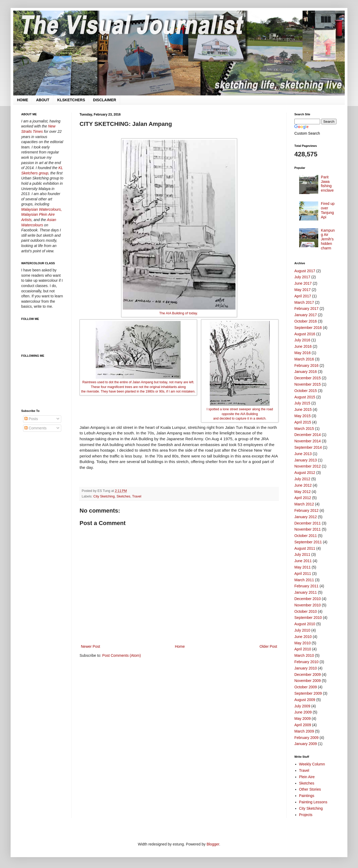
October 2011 (306, 536)
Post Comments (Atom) (122, 655)
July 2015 (302, 403)
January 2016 (306, 372)
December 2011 (308, 523)
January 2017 (306, 315)
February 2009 (306, 738)
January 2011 (306, 592)
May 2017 (302, 290)
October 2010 (306, 611)
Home (180, 646)
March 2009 (304, 731)
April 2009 (303, 725)
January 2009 (306, 744)
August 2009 (305, 700)
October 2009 (306, 687)
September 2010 (308, 618)
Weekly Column (312, 764)
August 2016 (305, 334)
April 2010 (303, 649)
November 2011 (308, 529)
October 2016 (306, 321)
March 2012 (304, 504)
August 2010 (305, 624)
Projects (306, 815)
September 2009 (308, 693)
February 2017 (306, 309)
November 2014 (308, 441)
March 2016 (304, 359)
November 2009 (308, 681)
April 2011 (303, 574)
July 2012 (302, 479)
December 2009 (308, 675)
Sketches (124, 496)
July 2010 (302, 630)
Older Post (268, 646)
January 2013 (306, 460)
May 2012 (302, 492)
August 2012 (305, 473)
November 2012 (308, 466)
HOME (23, 100)
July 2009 (302, 706)
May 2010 (302, 643)
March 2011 (304, 580)
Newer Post (90, 646)
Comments (36, 428)
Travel (137, 496)
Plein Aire (307, 777)
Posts (31, 419)
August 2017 (305, 271)
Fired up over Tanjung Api (328, 210)
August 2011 (305, 548)
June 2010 (303, 637)
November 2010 (308, 605)
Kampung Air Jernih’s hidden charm (328, 239)
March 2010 (304, 655)
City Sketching (104, 496)
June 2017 (303, 283)
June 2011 (303, 561)
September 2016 (308, 328)
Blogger (213, 844)
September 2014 (308, 447)
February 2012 (306, 510)
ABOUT (43, 100)
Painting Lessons (313, 802)
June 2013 (303, 454)
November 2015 (308, 384)
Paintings (307, 796)
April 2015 (303, 422)
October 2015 (306, 391)
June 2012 (303, 485)
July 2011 (302, 554)
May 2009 (302, 719)
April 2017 (303, 296)
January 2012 (306, 517)
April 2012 (303, 498)
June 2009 (303, 712)
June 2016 (303, 346)
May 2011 (302, 567)
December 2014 (308, 435)
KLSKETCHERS (71, 100)
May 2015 (302, 416)
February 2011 (306, 586)
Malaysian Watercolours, (42, 209)
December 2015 (308, 378)
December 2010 (308, 599)
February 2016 (306, 365)
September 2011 (308, 542)
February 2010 (306, 662)
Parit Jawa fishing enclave (327, 184)
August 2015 (305, 397)
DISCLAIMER (105, 100)
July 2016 (302, 340)
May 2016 (302, 353)
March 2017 (304, 302)
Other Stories (310, 789)
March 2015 (304, 429)
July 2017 (302, 277)
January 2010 (306, 668)
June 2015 (303, 409)
